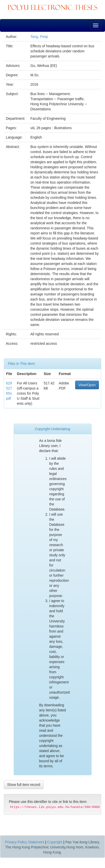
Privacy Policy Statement (25, 842)
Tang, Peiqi (39, 37)
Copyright (55, 842)
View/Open (87, 385)
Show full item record (24, 785)
